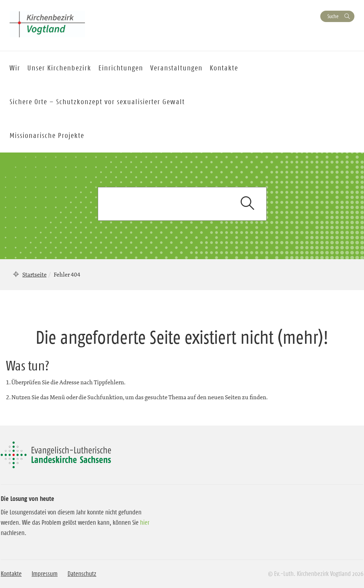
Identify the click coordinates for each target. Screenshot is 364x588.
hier (145, 523)
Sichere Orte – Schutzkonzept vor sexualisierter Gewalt (97, 102)
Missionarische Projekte (47, 135)
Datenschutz (82, 574)
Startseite (34, 274)
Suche (333, 16)
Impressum (45, 574)
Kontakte (11, 574)
